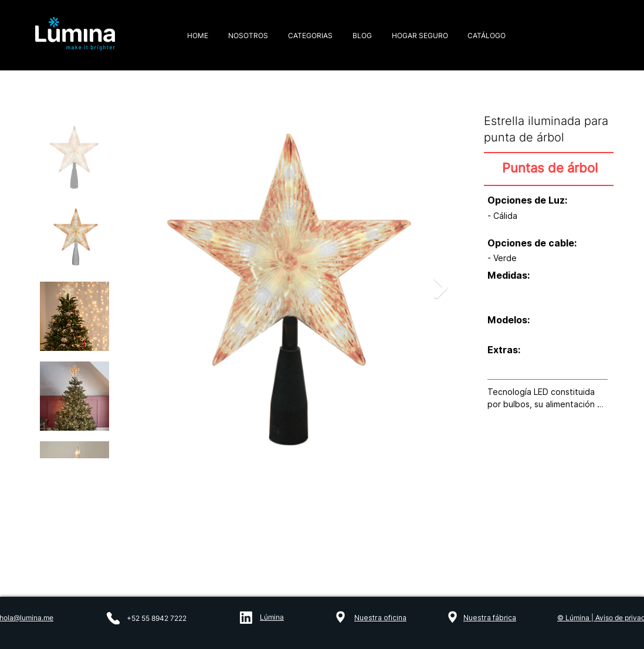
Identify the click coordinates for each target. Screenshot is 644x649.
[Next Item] (441, 288)
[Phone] (113, 618)
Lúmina (272, 617)
